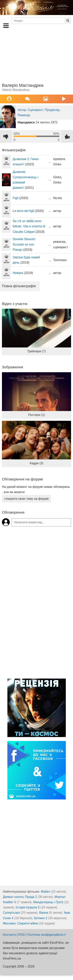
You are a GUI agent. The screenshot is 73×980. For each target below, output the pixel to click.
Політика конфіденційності (47, 935)
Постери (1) (36, 415)
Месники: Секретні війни (21, 923)
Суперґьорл (11, 913)
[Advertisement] (36, 56)
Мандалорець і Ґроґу (48, 902)
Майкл (46, 892)
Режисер (24, 115)
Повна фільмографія (19, 286)
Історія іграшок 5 (28, 907)
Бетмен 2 (41, 918)
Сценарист (35, 110)
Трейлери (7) (37, 351)
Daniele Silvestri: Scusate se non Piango (24, 244)
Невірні (18, 273)
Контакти (9, 935)
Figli (15, 198)
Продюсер (52, 110)
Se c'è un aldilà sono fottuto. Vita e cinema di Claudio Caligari (29, 226)
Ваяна (44, 913)
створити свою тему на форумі (26, 499)
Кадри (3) (36, 463)
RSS (22, 935)
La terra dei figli (23, 211)
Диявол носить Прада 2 (20, 897)
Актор (22, 110)
